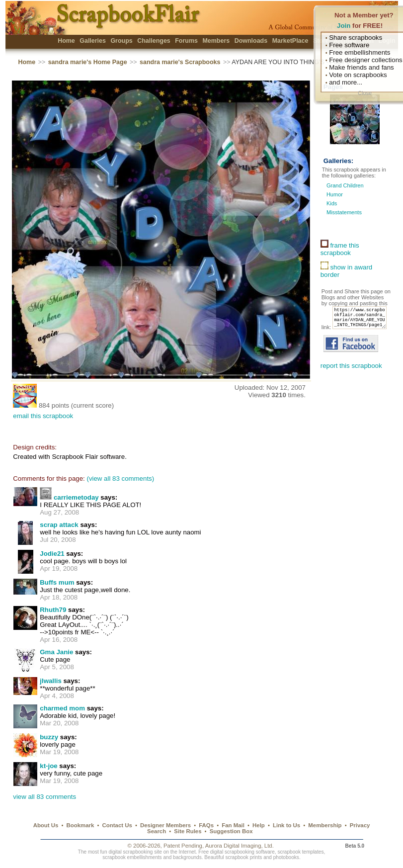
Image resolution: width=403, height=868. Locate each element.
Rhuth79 (53, 610)
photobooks (286, 857)
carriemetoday (76, 497)
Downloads (251, 41)
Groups (121, 41)
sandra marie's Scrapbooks (180, 62)
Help (259, 825)
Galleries (93, 41)
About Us (46, 825)
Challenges (154, 41)
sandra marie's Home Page (88, 62)
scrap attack (59, 525)
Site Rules (188, 831)
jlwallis (51, 681)
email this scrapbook (43, 416)
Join (344, 26)
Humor (335, 194)
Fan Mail (233, 825)
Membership (325, 825)
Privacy (360, 825)
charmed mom (62, 708)
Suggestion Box (231, 831)
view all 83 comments (44, 797)
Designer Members (165, 825)
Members (216, 41)
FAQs (206, 825)
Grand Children (345, 185)
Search (157, 831)
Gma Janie (56, 652)
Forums (186, 41)
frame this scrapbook (340, 249)
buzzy (49, 737)
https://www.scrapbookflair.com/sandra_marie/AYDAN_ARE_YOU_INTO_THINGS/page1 (351, 327)
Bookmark (81, 825)
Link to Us (286, 825)
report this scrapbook (351, 377)
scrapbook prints (243, 857)
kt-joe (48, 766)
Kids (332, 203)
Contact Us (117, 825)
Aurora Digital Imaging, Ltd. (240, 846)
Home (66, 41)
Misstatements (344, 212)
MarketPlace (290, 41)
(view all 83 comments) (120, 478)
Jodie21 (52, 554)
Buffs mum (57, 582)
